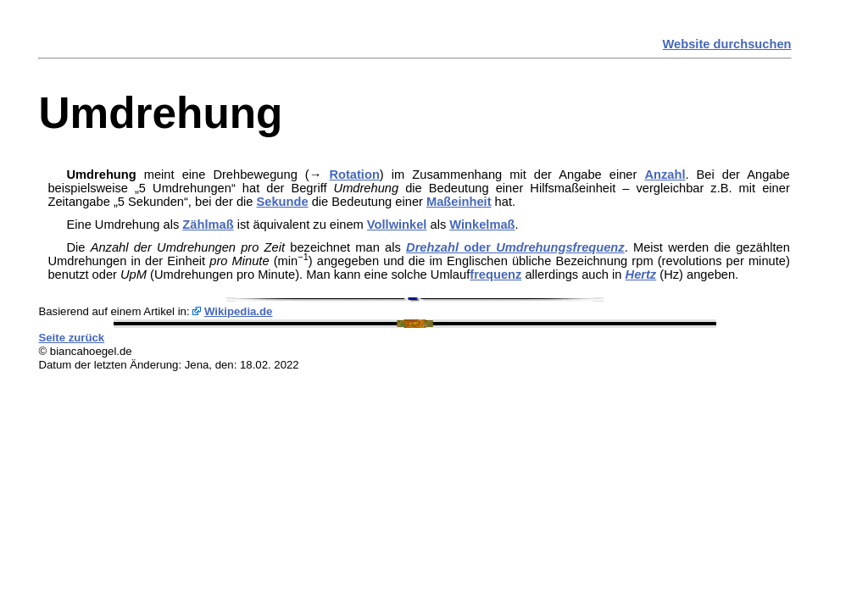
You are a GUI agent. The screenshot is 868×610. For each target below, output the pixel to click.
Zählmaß (208, 225)
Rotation (354, 175)
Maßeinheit (459, 202)
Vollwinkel (397, 225)
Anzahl (665, 175)
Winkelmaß (482, 225)
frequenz (495, 274)
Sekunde (283, 202)
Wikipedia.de (239, 311)
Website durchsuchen (727, 44)
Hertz (641, 274)
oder (515, 247)
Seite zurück (71, 338)
